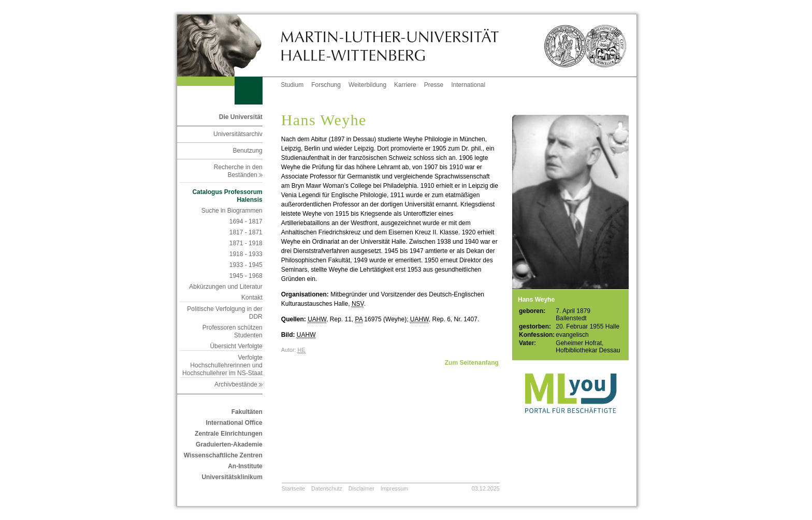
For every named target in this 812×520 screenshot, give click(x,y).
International (468, 85)
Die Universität (241, 117)
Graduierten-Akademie (229, 444)
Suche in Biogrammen (232, 211)
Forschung (326, 85)
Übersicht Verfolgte (236, 346)
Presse (434, 85)
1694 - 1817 (246, 221)
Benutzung (247, 151)
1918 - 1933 (246, 254)
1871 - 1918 (246, 243)
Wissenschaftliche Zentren (223, 455)
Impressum (394, 488)
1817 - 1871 (246, 232)
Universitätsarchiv (238, 134)
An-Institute (245, 466)
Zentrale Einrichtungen (229, 434)
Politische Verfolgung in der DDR (224, 313)
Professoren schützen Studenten (233, 331)
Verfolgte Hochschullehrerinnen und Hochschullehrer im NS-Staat (222, 365)
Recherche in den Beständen (238, 171)
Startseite (294, 488)
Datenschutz (327, 488)
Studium (292, 85)
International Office (234, 423)
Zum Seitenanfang (472, 363)
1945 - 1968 (246, 276)
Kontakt (252, 298)
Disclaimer (361, 488)
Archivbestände (238, 384)
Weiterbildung (367, 85)
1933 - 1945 (246, 265)
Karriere (405, 85)
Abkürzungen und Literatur (226, 287)
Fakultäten (247, 412)
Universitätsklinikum (232, 477)
